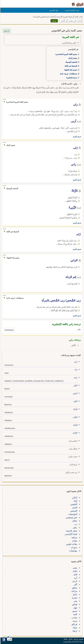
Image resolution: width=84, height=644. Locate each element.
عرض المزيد (77, 137)
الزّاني (75, 417)
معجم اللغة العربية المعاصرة (66, 54)
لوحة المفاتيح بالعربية (72, 10)
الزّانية (75, 433)
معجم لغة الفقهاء (70, 70)
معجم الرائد (72, 58)
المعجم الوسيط (71, 62)
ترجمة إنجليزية (71, 78)
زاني (75, 362)
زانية (75, 378)
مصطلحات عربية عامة (68, 74)
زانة (76, 370)
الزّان (75, 385)
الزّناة (75, 409)
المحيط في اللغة (70, 66)
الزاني (75, 393)
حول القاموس (53, 10)
